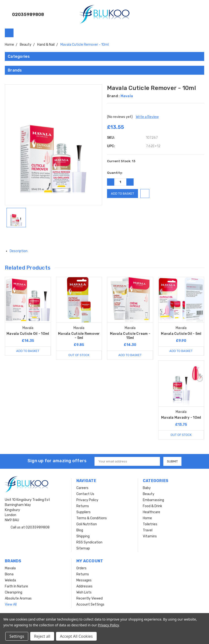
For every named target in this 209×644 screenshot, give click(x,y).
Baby (147, 488)
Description (20, 251)
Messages (84, 580)
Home (147, 518)
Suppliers (83, 512)
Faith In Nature (16, 586)
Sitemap (83, 548)
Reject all (42, 636)
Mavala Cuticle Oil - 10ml (28, 334)
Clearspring (14, 592)
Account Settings (90, 604)
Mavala (10, 568)
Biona (9, 574)
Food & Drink (152, 506)
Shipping (83, 536)
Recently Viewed (90, 598)
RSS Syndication (89, 542)
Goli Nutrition (87, 524)
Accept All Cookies (76, 636)
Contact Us (85, 494)
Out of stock (79, 355)
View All (11, 604)
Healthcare (151, 512)
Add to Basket (28, 351)
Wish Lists (84, 592)
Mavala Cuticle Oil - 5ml (181, 334)
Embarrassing (153, 500)
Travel (148, 530)
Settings (17, 636)
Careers (82, 488)
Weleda (10, 580)
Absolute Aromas (18, 598)
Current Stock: (121, 161)
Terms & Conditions (92, 518)
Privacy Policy (87, 500)
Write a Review (147, 117)
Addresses (84, 586)
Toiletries (150, 524)
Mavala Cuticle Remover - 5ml (79, 336)
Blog (80, 530)
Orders (81, 568)
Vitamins (150, 536)
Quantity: (115, 173)
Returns (83, 506)
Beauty (149, 494)
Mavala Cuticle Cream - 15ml (130, 336)
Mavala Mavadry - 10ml (181, 418)
